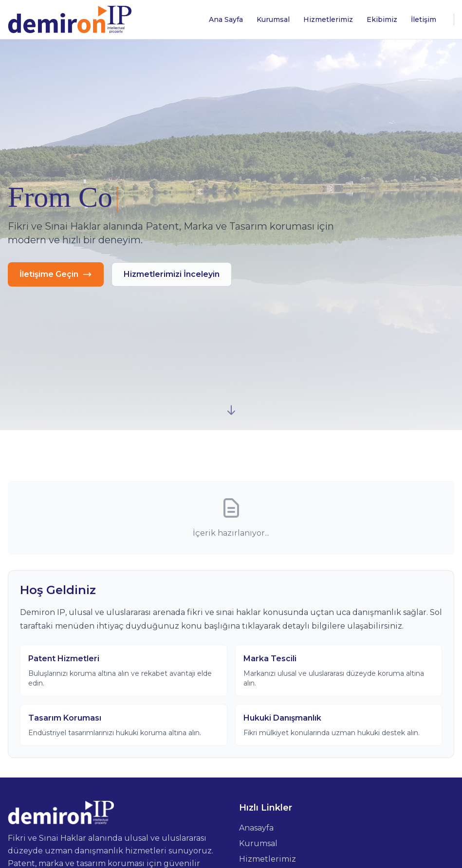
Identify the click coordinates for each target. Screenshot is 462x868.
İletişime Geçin (56, 274)
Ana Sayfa (226, 19)
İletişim (424, 19)
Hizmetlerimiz (328, 19)
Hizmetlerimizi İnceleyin (172, 274)
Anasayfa (256, 828)
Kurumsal (273, 19)
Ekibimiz (382, 19)
